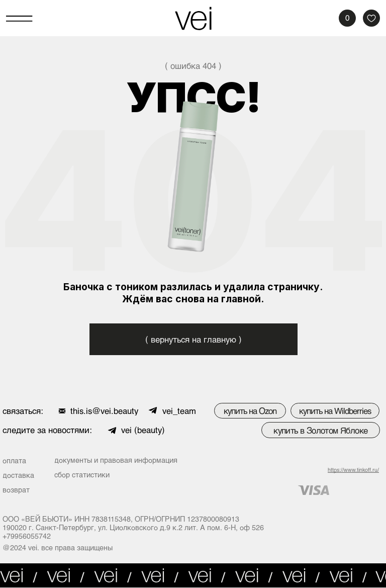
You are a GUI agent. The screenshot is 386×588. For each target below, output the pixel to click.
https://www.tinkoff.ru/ (353, 470)
